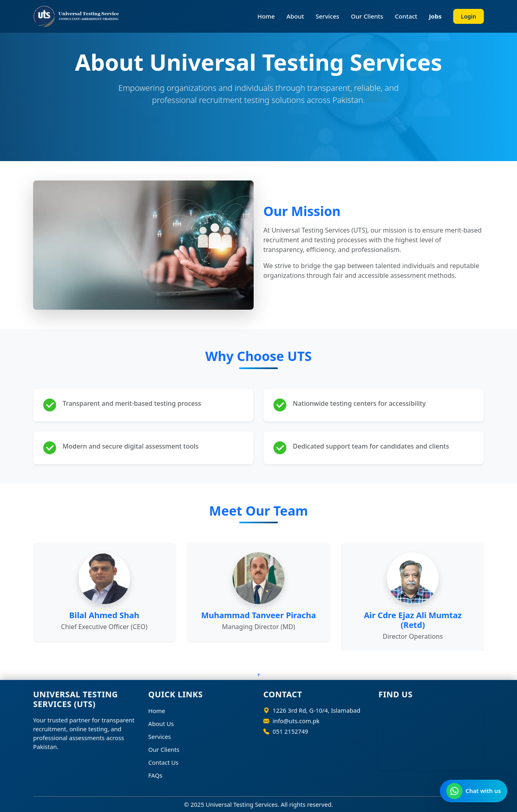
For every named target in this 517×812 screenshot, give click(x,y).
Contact (406, 16)
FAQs (155, 775)
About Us (161, 724)
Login (469, 16)
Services (327, 16)
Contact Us (163, 762)
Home (266, 16)
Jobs (435, 16)
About (295, 16)
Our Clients (367, 16)
